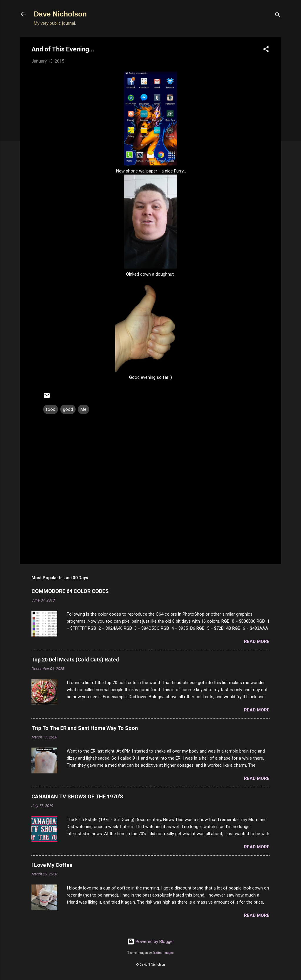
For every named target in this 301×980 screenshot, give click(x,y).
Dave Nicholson (60, 14)
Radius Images (163, 953)
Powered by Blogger (151, 942)
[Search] (278, 16)
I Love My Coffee (52, 865)
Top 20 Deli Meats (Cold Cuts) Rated (75, 660)
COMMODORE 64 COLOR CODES (70, 591)
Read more (257, 641)
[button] (266, 50)
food (51, 409)
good (68, 409)
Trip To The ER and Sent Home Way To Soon (85, 728)
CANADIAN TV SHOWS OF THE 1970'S (77, 796)
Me (83, 409)
